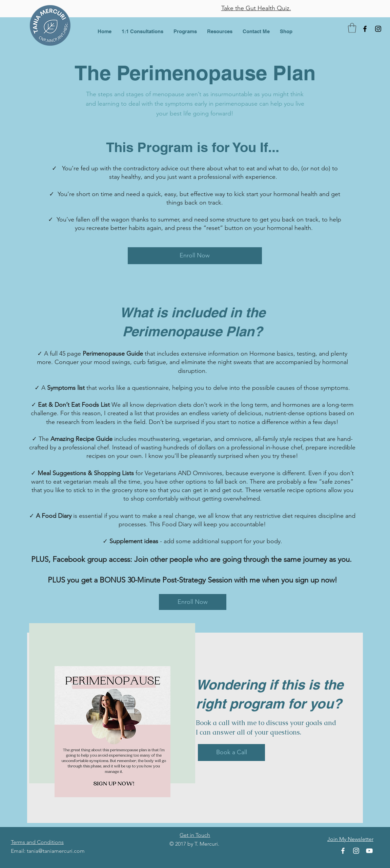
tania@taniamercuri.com (56, 851)
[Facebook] (365, 29)
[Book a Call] (231, 753)
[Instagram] (378, 29)
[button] (142, 31)
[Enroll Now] (195, 256)
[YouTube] (369, 851)
